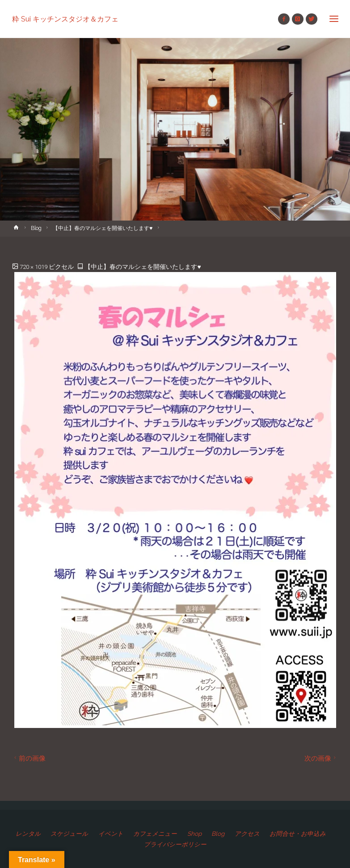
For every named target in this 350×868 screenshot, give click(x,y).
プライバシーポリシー (175, 844)
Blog (36, 228)
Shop (194, 834)
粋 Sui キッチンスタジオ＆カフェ (65, 19)
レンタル (28, 834)
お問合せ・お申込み (298, 834)
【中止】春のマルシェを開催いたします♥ (103, 228)
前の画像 (29, 758)
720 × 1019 (34, 267)
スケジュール (69, 834)
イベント (111, 834)
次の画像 (321, 758)
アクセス (247, 834)
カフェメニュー (155, 834)
